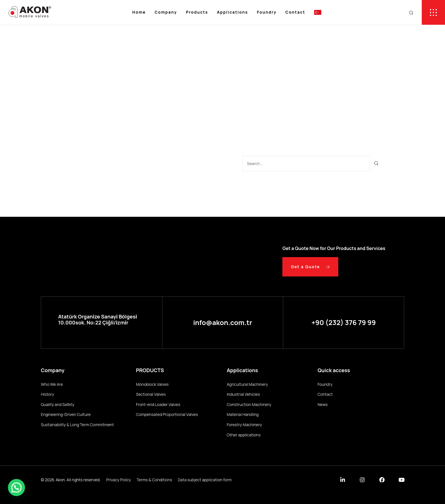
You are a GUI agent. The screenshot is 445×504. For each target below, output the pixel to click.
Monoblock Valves (152, 384)
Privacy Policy (118, 480)
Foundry (267, 12)
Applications (232, 12)
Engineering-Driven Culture (66, 414)
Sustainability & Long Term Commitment (77, 425)
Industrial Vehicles (243, 394)
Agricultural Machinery (247, 384)
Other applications (244, 435)
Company (166, 12)
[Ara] (376, 164)
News (323, 404)
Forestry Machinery (244, 425)
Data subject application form (205, 480)
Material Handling (243, 414)
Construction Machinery (249, 404)
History (47, 394)
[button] (16, 488)
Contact (295, 12)
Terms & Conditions (154, 480)
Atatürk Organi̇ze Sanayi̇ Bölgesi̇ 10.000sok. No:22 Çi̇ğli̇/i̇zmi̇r (98, 320)
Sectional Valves (151, 394)
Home (139, 12)
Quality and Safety (58, 404)
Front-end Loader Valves (158, 404)
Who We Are (52, 384)
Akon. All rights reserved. (78, 480)
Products (197, 12)
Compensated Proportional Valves (167, 414)
